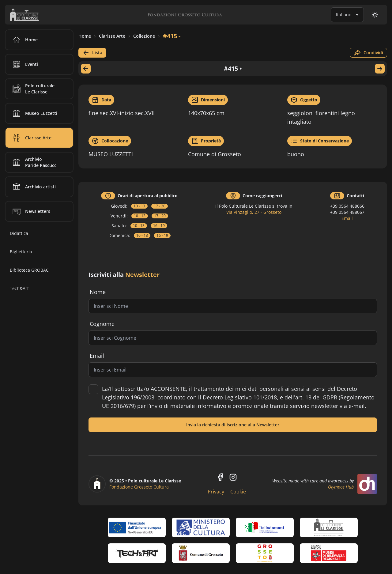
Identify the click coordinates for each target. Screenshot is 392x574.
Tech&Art (19, 288)
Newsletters (30, 211)
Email (347, 218)
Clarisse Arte (112, 36)
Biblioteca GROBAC (29, 270)
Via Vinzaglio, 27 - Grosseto (254, 212)
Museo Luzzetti (34, 113)
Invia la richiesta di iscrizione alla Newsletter (233, 425)
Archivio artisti (33, 187)
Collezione (144, 36)
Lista (92, 53)
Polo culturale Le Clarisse (32, 89)
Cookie (238, 492)
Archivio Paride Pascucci (34, 162)
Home (85, 36)
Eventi (24, 64)
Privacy (216, 492)
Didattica (19, 233)
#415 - (172, 36)
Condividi (368, 53)
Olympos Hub (341, 487)
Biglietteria (21, 252)
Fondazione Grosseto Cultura (139, 487)
